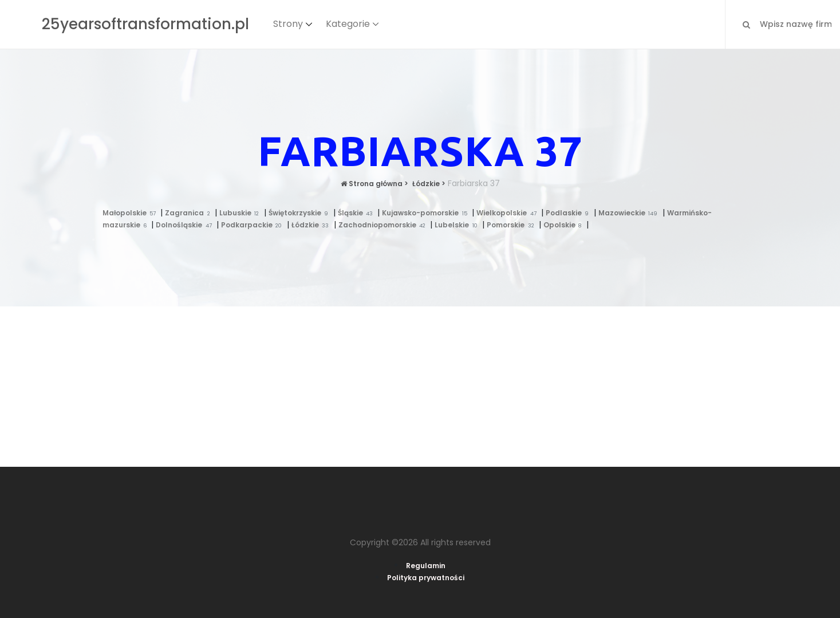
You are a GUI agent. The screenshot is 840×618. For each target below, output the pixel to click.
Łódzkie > (428, 184)
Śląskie (358, 213)
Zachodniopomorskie (384, 225)
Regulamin (426, 566)
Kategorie (348, 24)
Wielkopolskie (509, 213)
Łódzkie (313, 225)
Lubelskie (458, 225)
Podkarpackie (254, 225)
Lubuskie (242, 213)
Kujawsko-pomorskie (427, 213)
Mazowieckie (630, 213)
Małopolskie (132, 213)
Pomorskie (513, 225)
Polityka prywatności (426, 578)
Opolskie (565, 225)
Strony (288, 24)
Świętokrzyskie (301, 213)
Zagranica (190, 213)
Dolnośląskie (186, 225)
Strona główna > (374, 184)
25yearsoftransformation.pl (145, 24)
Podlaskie (570, 213)
